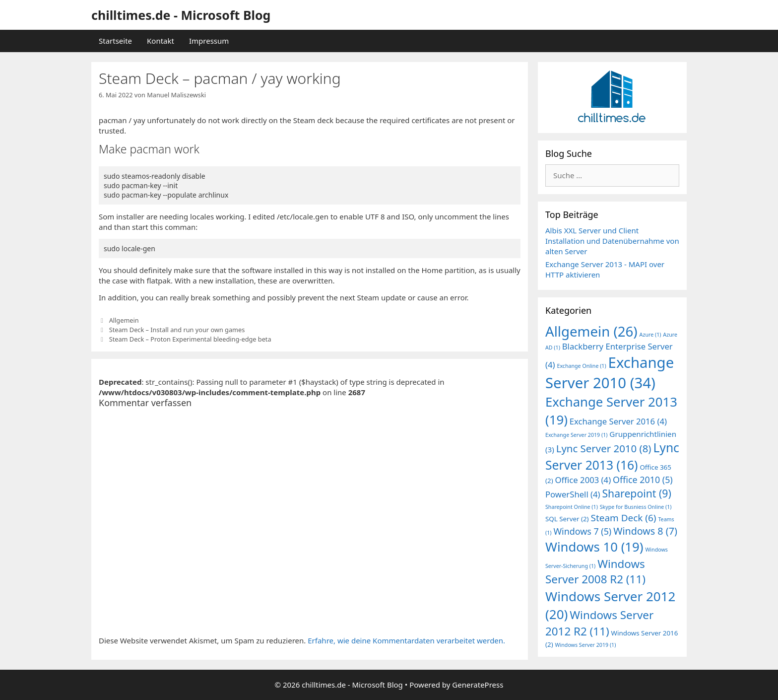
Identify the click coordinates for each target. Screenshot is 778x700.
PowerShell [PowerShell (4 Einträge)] (573, 494)
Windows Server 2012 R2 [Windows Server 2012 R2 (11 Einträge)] (599, 623)
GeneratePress (478, 685)
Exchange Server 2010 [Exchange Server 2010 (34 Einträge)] (610, 373)
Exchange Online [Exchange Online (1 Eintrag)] (581, 366)
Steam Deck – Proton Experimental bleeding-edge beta (190, 339)
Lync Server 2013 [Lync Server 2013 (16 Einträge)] (612, 456)
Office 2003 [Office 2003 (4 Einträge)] (583, 480)
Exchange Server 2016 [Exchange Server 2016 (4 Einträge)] (618, 421)
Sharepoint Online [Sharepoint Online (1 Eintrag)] (572, 507)
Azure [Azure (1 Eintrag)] (650, 335)
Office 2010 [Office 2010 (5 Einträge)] (643, 480)
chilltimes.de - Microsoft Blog (181, 15)
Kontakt (161, 41)
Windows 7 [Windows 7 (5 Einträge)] (582, 531)
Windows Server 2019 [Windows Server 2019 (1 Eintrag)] (586, 645)
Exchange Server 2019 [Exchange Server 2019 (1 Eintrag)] (576, 435)
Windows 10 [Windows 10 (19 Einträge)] (594, 547)
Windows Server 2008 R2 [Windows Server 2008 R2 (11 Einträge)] (595, 571)
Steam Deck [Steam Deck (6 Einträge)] (624, 518)
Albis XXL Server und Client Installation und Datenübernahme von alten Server (612, 241)
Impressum (209, 41)
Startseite (115, 41)
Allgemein (124, 320)
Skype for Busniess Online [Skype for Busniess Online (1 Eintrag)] (636, 507)
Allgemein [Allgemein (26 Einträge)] (591, 331)
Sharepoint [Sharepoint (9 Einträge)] (636, 493)
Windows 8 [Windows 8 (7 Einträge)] (645, 531)
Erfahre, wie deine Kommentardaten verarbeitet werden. (406, 640)
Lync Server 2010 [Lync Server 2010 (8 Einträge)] (604, 448)
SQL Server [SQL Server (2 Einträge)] (567, 519)
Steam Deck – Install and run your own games (177, 330)
